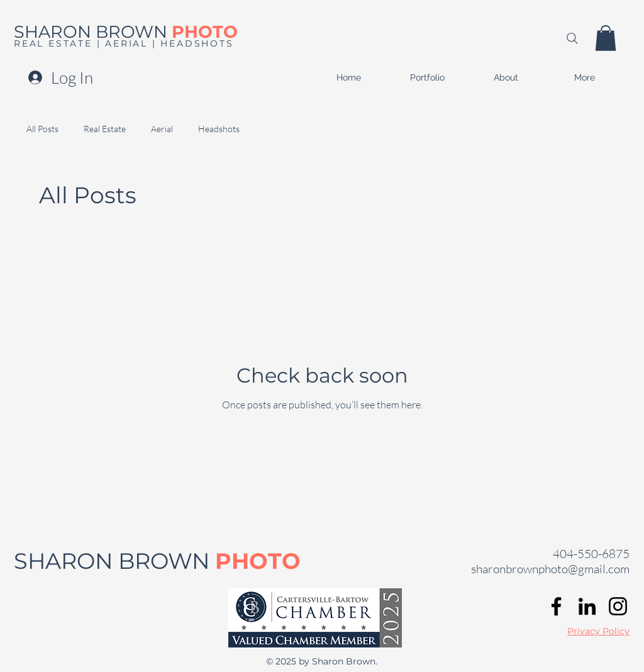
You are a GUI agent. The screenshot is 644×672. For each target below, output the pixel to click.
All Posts (42, 129)
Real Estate (105, 129)
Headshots (219, 129)
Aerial (162, 129)
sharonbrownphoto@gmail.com (550, 569)
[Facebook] (556, 606)
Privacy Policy (598, 631)
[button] (606, 38)
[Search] (572, 38)
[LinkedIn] (587, 606)
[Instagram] (618, 606)
